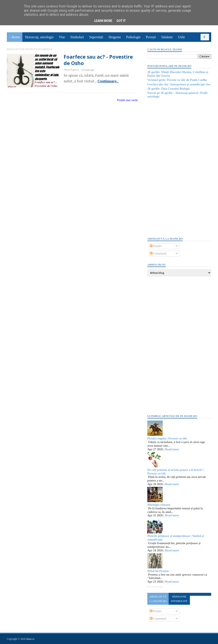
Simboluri (77, 37)
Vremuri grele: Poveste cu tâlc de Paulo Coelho (177, 80)
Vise (62, 37)
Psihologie (133, 37)
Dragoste (115, 37)
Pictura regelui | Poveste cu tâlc (167, 439)
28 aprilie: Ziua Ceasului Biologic (169, 89)
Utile (181, 37)
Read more (172, 449)
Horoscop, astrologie (39, 37)
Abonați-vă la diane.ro (158, 599)
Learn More (103, 21)
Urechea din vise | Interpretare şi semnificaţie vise (179, 84)
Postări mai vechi (127, 100)
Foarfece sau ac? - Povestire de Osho (98, 60)
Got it (121, 21)
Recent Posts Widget (155, 587)
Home (16, 37)
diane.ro (30, 639)
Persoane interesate (179, 599)
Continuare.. (108, 81)
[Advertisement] (179, 167)
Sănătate (167, 37)
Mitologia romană (159, 505)
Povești (151, 37)
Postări (156, 246)
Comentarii (158, 254)
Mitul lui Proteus (158, 571)
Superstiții (96, 37)
